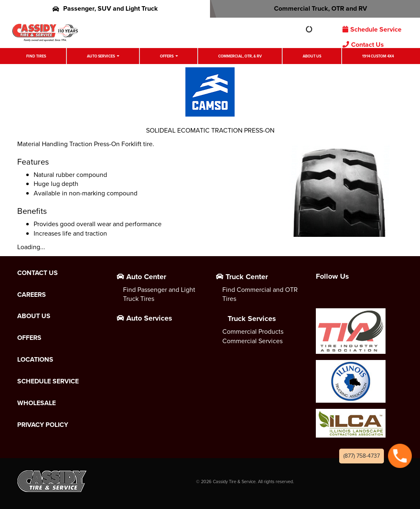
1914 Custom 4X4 (378, 56)
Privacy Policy (43, 425)
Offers (167, 56)
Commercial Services (252, 341)
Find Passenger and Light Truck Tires (159, 294)
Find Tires (36, 56)
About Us (312, 56)
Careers (32, 295)
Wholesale (37, 403)
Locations (35, 360)
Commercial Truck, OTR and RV (315, 8)
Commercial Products (253, 331)
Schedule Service (372, 29)
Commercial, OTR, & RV (240, 56)
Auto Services (101, 56)
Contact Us (363, 45)
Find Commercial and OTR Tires (260, 294)
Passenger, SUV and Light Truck (105, 8)
